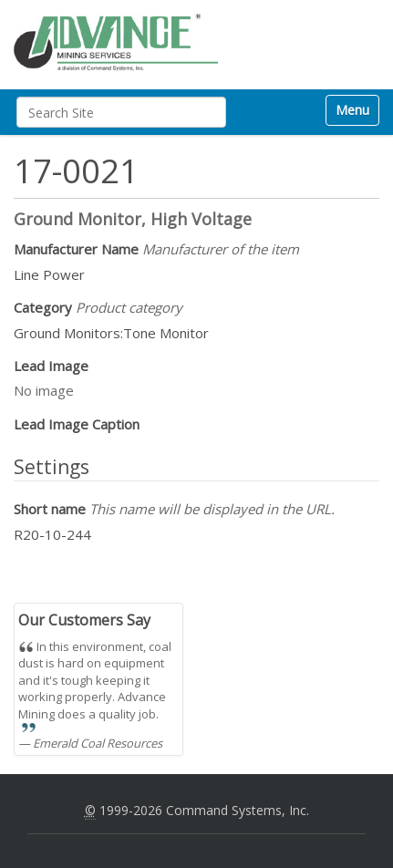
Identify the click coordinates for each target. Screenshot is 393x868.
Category (98, 307)
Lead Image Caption (77, 424)
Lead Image (51, 366)
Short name (174, 509)
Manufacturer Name (156, 249)
